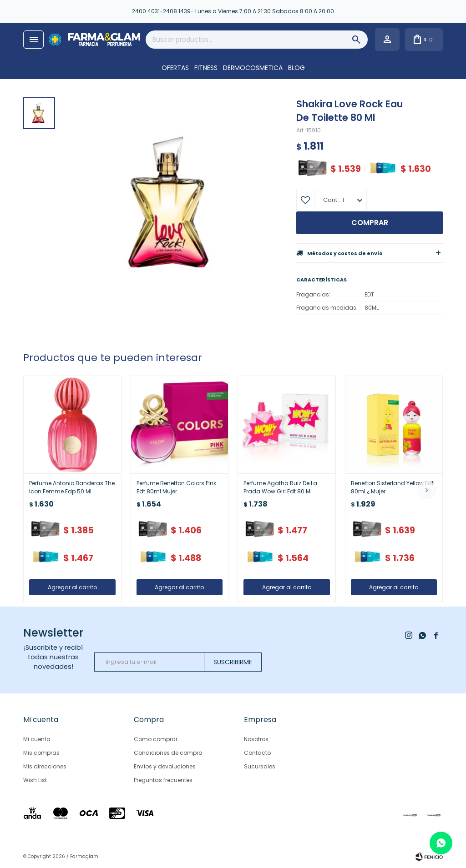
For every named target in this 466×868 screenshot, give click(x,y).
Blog (296, 68)
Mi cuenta (37, 739)
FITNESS (206, 68)
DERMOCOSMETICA (253, 68)
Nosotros (256, 739)
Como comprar (156, 739)
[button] (427, 490)
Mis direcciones (45, 766)
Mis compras (41, 753)
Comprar (370, 223)
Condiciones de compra (168, 753)
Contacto (257, 753)
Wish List (35, 780)
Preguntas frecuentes (163, 780)
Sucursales (260, 766)
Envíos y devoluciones (165, 766)
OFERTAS (175, 68)
